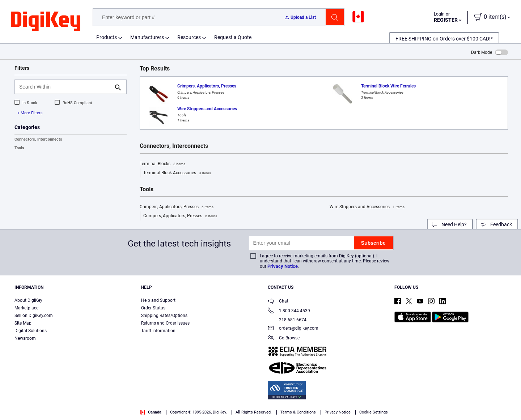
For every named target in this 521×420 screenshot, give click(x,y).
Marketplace (26, 308)
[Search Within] (65, 87)
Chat (278, 302)
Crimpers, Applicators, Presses (177, 207)
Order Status (153, 308)
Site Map (23, 323)
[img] (46, 22)
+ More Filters (30, 113)
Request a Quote (233, 37)
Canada (151, 412)
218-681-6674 (287, 320)
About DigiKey (28, 300)
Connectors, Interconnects (38, 139)
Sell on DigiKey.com (34, 316)
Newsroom (25, 338)
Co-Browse (284, 338)
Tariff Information (158, 331)
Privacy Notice (283, 266)
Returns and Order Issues (165, 323)
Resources (189, 37)
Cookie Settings (374, 412)
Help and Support (158, 300)
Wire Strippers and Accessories (367, 207)
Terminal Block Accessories (177, 173)
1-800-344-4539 (289, 311)
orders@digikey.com (293, 329)
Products (107, 37)
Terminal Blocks (162, 164)
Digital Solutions (31, 331)
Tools (19, 148)
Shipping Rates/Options (164, 316)
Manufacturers (147, 37)
